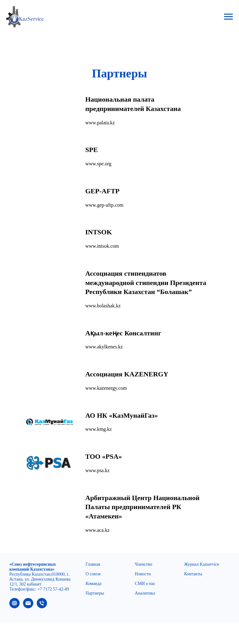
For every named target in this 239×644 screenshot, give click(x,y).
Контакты (193, 574)
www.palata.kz (100, 123)
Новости (143, 574)
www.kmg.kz (98, 429)
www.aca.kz (97, 530)
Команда (94, 584)
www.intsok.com (102, 246)
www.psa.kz (97, 470)
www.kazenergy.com (106, 388)
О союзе (93, 574)
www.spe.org (98, 164)
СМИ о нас (145, 584)
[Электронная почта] (28, 607)
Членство (143, 564)
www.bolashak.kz (103, 306)
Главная (93, 564)
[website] (14, 607)
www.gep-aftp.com (104, 205)
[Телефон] (42, 607)
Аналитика (145, 593)
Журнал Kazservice (202, 564)
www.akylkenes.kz (104, 347)
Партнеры (95, 593)
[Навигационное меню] (228, 17)
